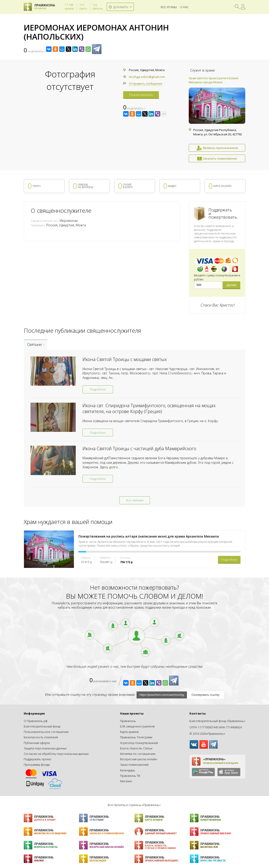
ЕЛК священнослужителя (137, 726)
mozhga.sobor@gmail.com (147, 77)
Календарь (128, 770)
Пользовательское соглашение (46, 732)
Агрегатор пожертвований (139, 743)
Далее (231, 285)
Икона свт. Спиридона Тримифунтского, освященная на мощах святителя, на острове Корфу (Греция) (149, 408)
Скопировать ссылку (205, 695)
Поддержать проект (38, 759)
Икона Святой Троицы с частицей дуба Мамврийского (139, 448)
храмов (69, 7)
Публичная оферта (37, 743)
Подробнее (98, 389)
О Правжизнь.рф (36, 721)
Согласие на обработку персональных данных (56, 754)
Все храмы (169, 7)
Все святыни (135, 500)
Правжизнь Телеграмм (136, 737)
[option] (217, 119)
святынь (98, 7)
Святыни (36, 344)
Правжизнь (128, 721)
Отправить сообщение (146, 84)
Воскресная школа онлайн (139, 759)
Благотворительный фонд (42, 726)
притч (83, 7)
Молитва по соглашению (138, 754)
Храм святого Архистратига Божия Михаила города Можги (214, 80)
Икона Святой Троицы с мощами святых (125, 359)
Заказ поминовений (134, 765)
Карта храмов (129, 732)
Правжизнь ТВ (130, 776)
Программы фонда (37, 765)
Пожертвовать (141, 95)
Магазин (126, 781)
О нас (184, 7)
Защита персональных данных (45, 748)
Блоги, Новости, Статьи (136, 748)
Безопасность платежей (41, 737)
